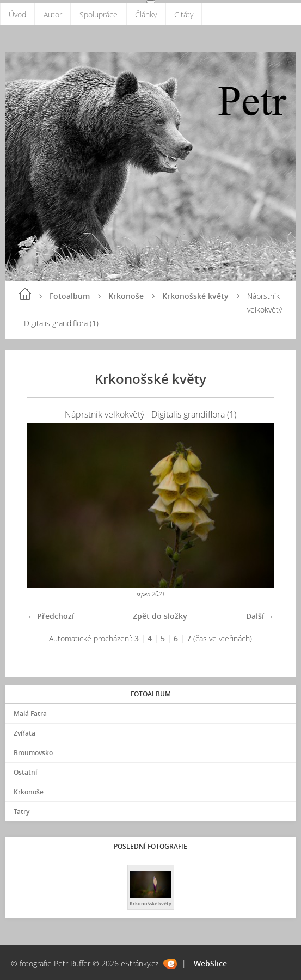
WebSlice (210, 963)
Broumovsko (33, 753)
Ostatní (25, 772)
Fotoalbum (70, 296)
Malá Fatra (30, 713)
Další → (260, 616)
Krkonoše (126, 296)
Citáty (184, 14)
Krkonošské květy (195, 296)
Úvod (17, 14)
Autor (53, 14)
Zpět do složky (160, 616)
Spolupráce (99, 14)
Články (146, 14)
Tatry (21, 811)
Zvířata (24, 733)
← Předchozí (51, 616)
